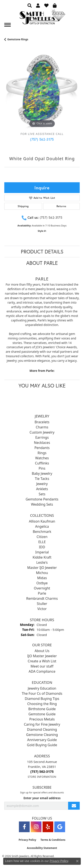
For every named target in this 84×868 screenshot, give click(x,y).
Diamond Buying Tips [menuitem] (42, 699)
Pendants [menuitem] (42, 448)
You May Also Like (42, 386)
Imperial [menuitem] (42, 552)
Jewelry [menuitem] (42, 484)
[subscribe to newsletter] (74, 806)
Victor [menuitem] (42, 609)
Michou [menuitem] (42, 573)
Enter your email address (42, 798)
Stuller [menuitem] (42, 604)
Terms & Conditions (53, 840)
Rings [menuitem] (42, 453)
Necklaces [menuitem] (42, 443)
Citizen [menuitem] (42, 537)
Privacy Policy (27, 840)
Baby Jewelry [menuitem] (42, 473)
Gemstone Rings (18, 39)
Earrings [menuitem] (42, 437)
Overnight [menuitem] (42, 588)
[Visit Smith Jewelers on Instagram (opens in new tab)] (36, 827)
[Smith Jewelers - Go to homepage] (42, 18)
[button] (30, 5)
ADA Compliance (42, 671)
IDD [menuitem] (42, 547)
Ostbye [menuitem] (42, 583)
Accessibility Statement (42, 848)
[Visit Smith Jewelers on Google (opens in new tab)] (60, 827)
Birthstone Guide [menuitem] (42, 709)
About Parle (42, 263)
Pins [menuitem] (42, 468)
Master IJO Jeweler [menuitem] (42, 568)
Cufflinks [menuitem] (42, 463)
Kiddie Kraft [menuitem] (42, 557)
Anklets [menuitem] (42, 489)
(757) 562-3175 (42, 139)
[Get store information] (42, 777)
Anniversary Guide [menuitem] (42, 740)
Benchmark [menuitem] (42, 532)
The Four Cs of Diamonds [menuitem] (42, 693)
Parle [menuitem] (42, 593)
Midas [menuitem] (42, 578)
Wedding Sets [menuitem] (42, 504)
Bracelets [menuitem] (42, 422)
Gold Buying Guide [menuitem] (42, 745)
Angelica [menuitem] (42, 526)
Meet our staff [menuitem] (42, 666)
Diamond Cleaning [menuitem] (42, 729)
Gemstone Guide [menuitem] (42, 714)
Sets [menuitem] (42, 494)
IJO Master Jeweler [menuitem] (42, 656)
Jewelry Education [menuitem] (42, 688)
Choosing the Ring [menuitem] (42, 704)
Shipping (23, 206)
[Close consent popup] (77, 861)
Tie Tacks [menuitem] (42, 479)
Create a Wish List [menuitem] (42, 661)
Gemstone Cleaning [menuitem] (42, 735)
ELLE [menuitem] (42, 542)
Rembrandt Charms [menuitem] (42, 598)
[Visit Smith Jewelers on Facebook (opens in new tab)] (24, 827)
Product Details (42, 252)
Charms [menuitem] (42, 427)
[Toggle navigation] (8, 25)
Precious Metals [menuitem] (42, 719)
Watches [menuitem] (42, 458)
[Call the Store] (42, 772)
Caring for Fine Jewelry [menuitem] (42, 724)
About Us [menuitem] (42, 651)
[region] (42, 91)
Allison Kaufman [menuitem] (42, 521)
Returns (61, 206)
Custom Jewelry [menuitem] (42, 432)
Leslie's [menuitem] (42, 562)
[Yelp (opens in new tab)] (48, 827)
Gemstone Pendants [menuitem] (42, 499)
